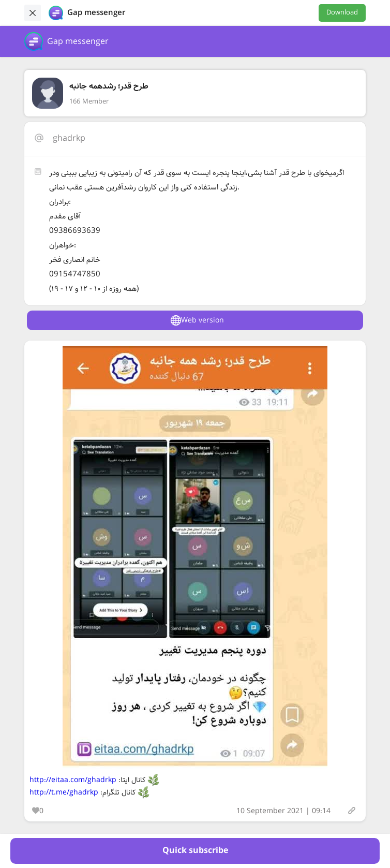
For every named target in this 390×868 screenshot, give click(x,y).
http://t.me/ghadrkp (64, 792)
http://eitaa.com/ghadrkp (73, 780)
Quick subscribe (195, 851)
